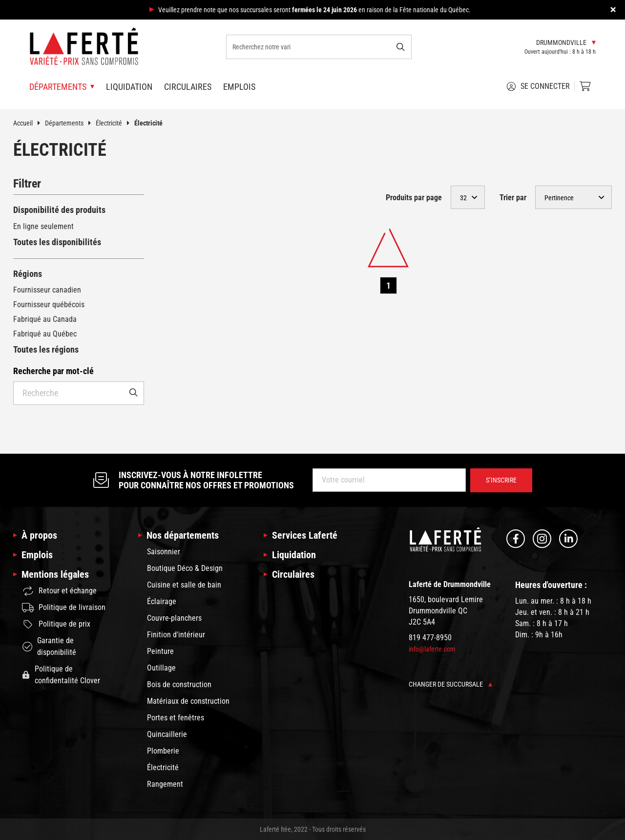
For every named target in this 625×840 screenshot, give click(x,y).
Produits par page (414, 198)
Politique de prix (56, 624)
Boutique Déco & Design (185, 568)
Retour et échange (59, 591)
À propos (39, 535)
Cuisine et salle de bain (184, 585)
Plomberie (163, 751)
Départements (70, 123)
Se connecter (538, 86)
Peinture (160, 651)
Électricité (115, 123)
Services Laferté (305, 535)
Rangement (165, 784)
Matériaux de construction (188, 701)
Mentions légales (55, 574)
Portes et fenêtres (176, 718)
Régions (28, 274)
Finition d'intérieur (176, 635)
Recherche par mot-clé (53, 371)
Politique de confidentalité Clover (61, 675)
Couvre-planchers (174, 618)
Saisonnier (164, 552)
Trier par (513, 198)
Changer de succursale (450, 684)
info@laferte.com (432, 649)
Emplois (239, 87)
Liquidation (129, 87)
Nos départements (183, 535)
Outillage (161, 668)
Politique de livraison (64, 608)
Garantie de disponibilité (49, 646)
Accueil (29, 123)
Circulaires (188, 87)
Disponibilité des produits (59, 210)
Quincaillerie (167, 734)
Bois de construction (179, 684)
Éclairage (162, 601)
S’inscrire (501, 480)
